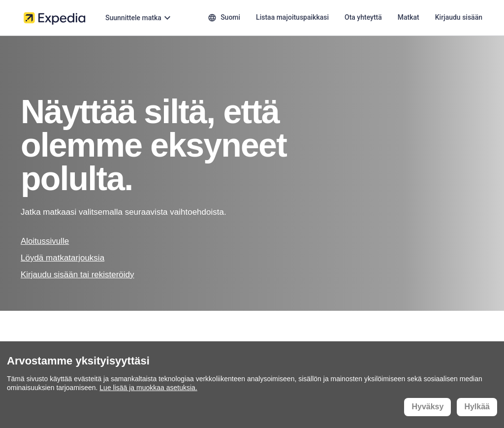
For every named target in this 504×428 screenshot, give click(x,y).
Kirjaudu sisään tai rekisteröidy (78, 275)
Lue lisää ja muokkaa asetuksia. (148, 388)
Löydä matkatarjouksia (63, 258)
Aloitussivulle (45, 241)
